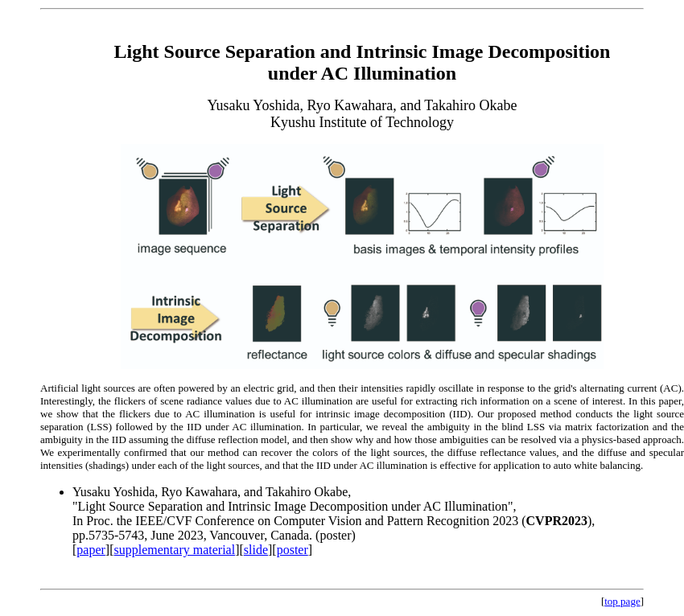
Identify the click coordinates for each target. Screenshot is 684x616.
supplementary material (175, 550)
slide (256, 550)
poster (293, 550)
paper (91, 550)
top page (622, 601)
